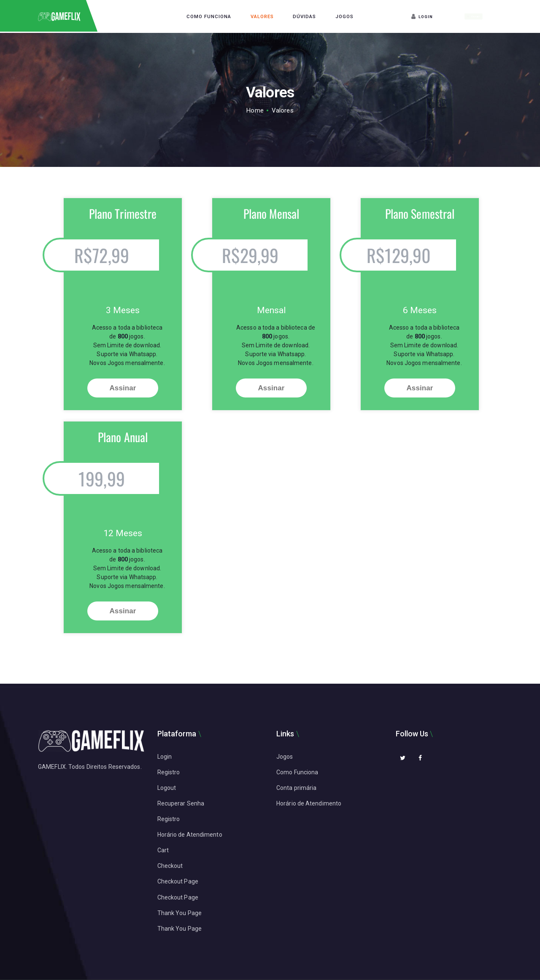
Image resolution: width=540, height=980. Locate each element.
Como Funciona (297, 772)
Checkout (170, 866)
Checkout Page (178, 881)
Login (165, 757)
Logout (167, 788)
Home (255, 110)
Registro (169, 772)
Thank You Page (180, 913)
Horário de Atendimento (190, 835)
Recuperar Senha (181, 803)
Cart (163, 850)
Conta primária (296, 788)
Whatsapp (474, 16)
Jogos (285, 757)
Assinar (123, 388)
